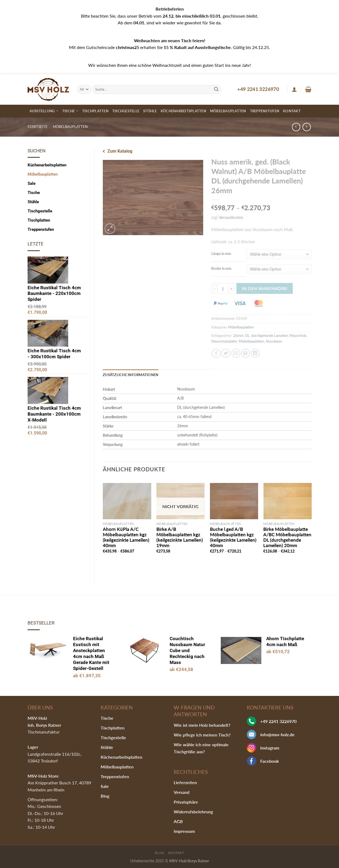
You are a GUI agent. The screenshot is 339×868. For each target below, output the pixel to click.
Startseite (38, 127)
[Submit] (216, 89)
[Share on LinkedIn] (255, 353)
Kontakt (292, 111)
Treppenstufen (265, 111)
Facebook (270, 761)
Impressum (184, 831)
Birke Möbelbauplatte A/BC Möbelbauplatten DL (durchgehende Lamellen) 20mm (287, 537)
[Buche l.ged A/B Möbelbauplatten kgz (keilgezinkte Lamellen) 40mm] (234, 501)
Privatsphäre (186, 802)
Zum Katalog (120, 151)
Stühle (150, 111)
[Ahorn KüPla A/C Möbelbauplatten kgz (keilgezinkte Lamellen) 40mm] (127, 501)
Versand (182, 792)
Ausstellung (44, 111)
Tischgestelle (126, 111)
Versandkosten (231, 217)
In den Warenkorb (265, 288)
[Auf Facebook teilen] (216, 353)
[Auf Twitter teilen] (226, 353)
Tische (70, 111)
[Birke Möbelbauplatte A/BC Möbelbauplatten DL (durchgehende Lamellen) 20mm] (287, 501)
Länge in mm (221, 254)
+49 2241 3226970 (258, 89)
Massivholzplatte (224, 341)
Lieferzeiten (185, 782)
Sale (32, 183)
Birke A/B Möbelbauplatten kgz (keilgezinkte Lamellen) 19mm (180, 537)
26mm (238, 336)
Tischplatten (95, 111)
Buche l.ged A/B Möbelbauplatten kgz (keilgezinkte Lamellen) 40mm (233, 537)
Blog (105, 796)
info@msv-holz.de (277, 734)
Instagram (270, 748)
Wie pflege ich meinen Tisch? (202, 735)
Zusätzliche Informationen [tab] (131, 375)
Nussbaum (274, 341)
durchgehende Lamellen (270, 336)
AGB (178, 821)
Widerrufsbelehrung (193, 812)
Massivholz (298, 336)
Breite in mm (221, 268)
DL (247, 336)
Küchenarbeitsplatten (183, 111)
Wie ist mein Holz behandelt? (202, 725)
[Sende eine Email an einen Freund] (236, 353)
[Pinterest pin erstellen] (246, 353)
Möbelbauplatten (228, 111)
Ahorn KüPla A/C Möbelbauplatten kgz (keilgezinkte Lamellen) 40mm (126, 537)
